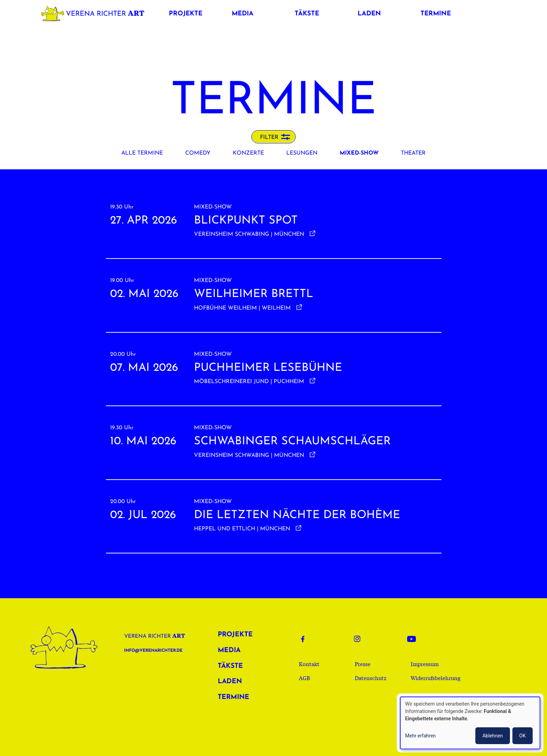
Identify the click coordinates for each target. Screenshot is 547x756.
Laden (230, 682)
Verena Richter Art (94, 12)
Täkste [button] (307, 14)
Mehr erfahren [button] (420, 736)
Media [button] (243, 14)
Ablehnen (492, 736)
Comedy (198, 153)
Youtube (413, 639)
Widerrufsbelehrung (436, 678)
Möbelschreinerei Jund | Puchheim (249, 382)
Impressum (425, 664)
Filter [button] (269, 137)
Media (229, 651)
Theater (413, 153)
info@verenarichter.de (153, 651)
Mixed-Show (359, 153)
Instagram (360, 639)
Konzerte (248, 153)
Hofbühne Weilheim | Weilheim (242, 308)
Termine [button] (436, 14)
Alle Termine (142, 153)
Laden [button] (369, 14)
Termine (233, 697)
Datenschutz (371, 678)
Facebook (307, 639)
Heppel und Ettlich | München (242, 529)
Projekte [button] (186, 14)
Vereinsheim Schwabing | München (249, 234)
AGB (304, 678)
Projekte (235, 635)
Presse (363, 664)
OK (523, 736)
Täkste (230, 666)
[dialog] (470, 723)
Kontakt (309, 664)
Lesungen (302, 153)
